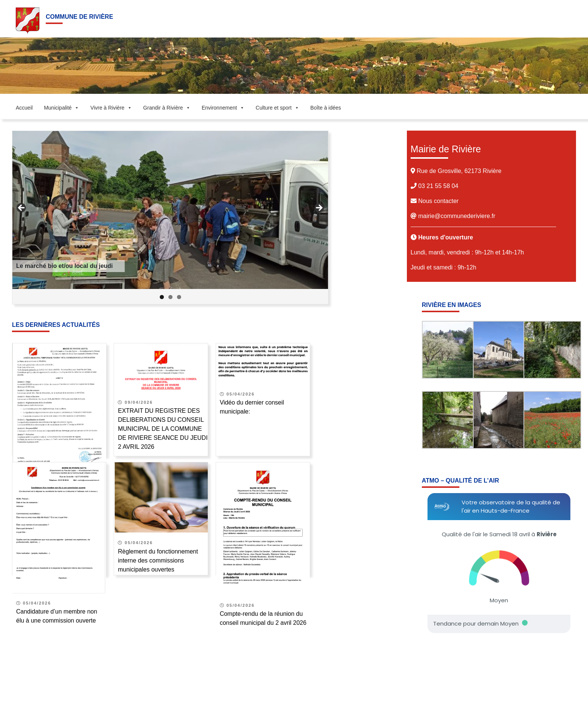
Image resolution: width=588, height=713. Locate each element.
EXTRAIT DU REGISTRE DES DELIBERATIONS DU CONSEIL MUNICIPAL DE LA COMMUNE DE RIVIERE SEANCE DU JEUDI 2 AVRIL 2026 (163, 429)
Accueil (24, 108)
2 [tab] (170, 297)
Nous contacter (438, 201)
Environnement (223, 108)
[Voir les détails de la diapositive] (170, 210)
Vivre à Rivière (111, 108)
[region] (170, 217)
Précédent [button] (22, 208)
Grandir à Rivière (167, 108)
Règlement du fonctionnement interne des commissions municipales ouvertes (158, 560)
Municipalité (61, 108)
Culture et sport (277, 108)
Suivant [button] (319, 208)
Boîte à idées (326, 108)
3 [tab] (179, 297)
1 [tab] (162, 297)
